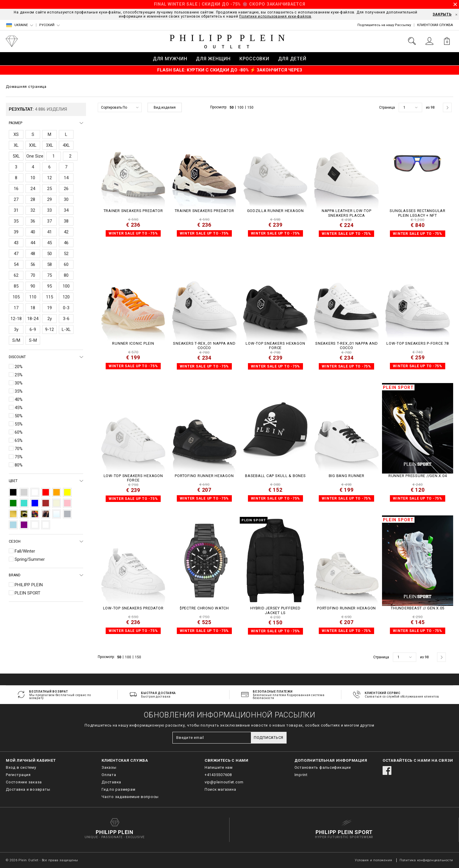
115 (49, 297)
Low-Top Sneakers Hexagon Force (275, 346)
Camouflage (24, 514)
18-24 (33, 319)
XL (16, 145)
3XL (50, 145)
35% (19, 391)
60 (66, 264)
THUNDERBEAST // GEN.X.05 (418, 608)
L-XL (66, 329)
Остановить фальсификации (323, 767)
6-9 (33, 329)
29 (49, 199)
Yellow (67, 492)
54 (16, 264)
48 (33, 254)
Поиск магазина (220, 789)
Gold (13, 514)
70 (33, 275)
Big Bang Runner (347, 476)
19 (49, 308)
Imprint (301, 775)
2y (50, 319)
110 (33, 297)
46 (66, 243)
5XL (16, 156)
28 (33, 199)
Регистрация (18, 775)
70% (19, 449)
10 (33, 178)
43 (16, 243)
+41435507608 (218, 775)
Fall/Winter (25, 551)
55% (19, 424)
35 (16, 221)
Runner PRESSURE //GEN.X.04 (418, 476)
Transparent (56, 514)
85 (16, 286)
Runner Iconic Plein (133, 343)
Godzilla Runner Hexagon (275, 211)
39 (16, 232)
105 (16, 297)
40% (19, 399)
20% (19, 367)
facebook (387, 770)
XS (16, 134)
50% (19, 416)
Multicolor (35, 514)
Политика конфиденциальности (426, 860)
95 (49, 286)
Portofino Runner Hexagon (204, 476)
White (35, 492)
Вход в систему (21, 767)
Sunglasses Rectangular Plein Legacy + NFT (418, 213)
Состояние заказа (24, 782)
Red (46, 492)
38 (66, 221)
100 (66, 286)
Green (13, 503)
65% (19, 440)
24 (33, 189)
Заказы (109, 767)
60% (19, 432)
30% (19, 383)
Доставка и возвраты (28, 789)
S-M (33, 340)
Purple (24, 525)
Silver (67, 514)
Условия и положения (374, 860)
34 (66, 210)
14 (66, 178)
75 (49, 275)
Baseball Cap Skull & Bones (275, 476)
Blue (35, 503)
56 (33, 264)
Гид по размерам (118, 789)
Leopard (46, 514)
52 (66, 254)
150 (250, 107)
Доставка (111, 782)
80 (66, 275)
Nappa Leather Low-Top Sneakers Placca (347, 213)
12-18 (16, 319)
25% (19, 375)
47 (16, 254)
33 (49, 210)
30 (66, 199)
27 (16, 199)
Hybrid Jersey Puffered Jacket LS (275, 610)
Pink (67, 503)
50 (49, 254)
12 (49, 178)
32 (33, 210)
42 (66, 232)
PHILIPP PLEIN (29, 585)
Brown (46, 503)
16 (16, 189)
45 (49, 243)
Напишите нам (219, 767)
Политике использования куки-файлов (275, 16)
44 (33, 243)
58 (49, 264)
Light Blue (13, 525)
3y (16, 329)
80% (19, 465)
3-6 (66, 319)
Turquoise (24, 503)
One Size (35, 156)
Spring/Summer (30, 559)
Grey (24, 492)
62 (16, 275)
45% (19, 408)
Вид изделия (165, 107)
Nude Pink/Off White (35, 525)
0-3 (66, 308)
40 (33, 232)
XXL (33, 145)
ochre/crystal (46, 525)
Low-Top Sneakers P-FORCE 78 (417, 343)
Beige (56, 503)
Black (13, 492)
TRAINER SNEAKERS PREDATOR (133, 211)
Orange (56, 492)
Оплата (109, 775)
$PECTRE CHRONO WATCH (204, 608)
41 (49, 232)
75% (19, 457)
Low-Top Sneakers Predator (133, 608)
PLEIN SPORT (28, 593)
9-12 (49, 329)
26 (66, 189)
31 (16, 210)
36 (33, 221)
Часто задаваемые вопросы (130, 797)
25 (49, 189)
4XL (66, 145)
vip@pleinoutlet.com (224, 782)
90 (33, 286)
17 (16, 308)
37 (49, 221)
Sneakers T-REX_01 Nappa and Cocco (204, 346)
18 (33, 308)
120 (66, 297)
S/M (16, 340)
